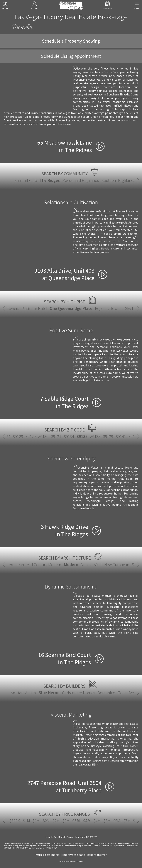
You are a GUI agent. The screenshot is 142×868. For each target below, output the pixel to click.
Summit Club (26, 180)
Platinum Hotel (34, 308)
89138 (84, 436)
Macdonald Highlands (81, 180)
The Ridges (50, 180)
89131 (45, 436)
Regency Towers (109, 308)
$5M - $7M (111, 821)
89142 (123, 436)
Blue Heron (49, 693)
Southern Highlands (118, 180)
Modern (71, 564)
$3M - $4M (71, 821)
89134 (58, 436)
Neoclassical (91, 564)
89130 (32, 436)
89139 (97, 436)
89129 (20, 436)
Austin (31, 693)
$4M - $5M (92, 821)
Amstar (17, 693)
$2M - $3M (51, 821)
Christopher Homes (79, 693)
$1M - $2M (31, 821)
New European (117, 564)
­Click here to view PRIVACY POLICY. (44, 848)
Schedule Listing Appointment (71, 56)
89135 (71, 436)
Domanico (106, 693)
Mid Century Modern (44, 564)
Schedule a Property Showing (71, 41)
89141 (110, 436)
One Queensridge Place (71, 308)
